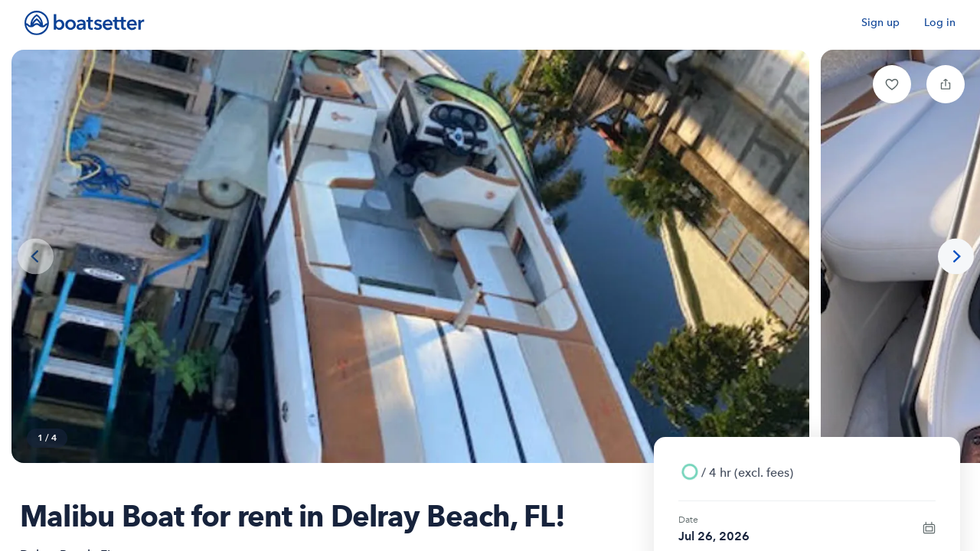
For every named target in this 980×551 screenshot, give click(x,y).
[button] (892, 84)
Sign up (880, 23)
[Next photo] (956, 257)
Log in (940, 23)
